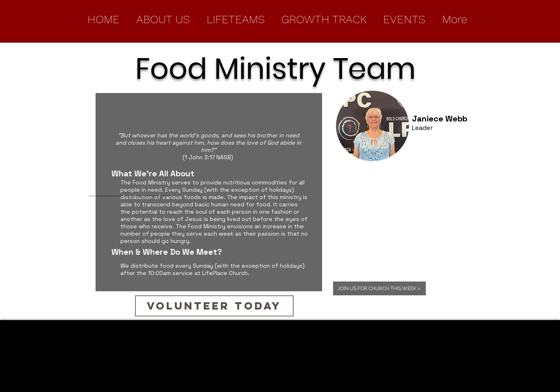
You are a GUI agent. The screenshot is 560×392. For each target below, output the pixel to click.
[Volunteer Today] (214, 306)
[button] (163, 19)
